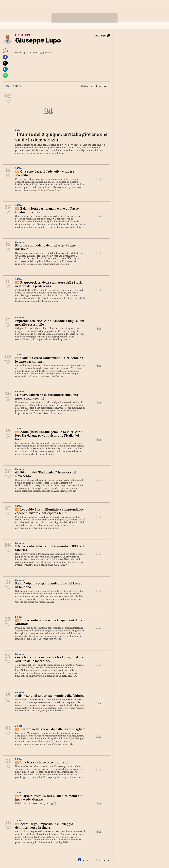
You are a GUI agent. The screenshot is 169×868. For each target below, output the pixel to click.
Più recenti (102, 86)
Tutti (6, 86)
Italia (18, 130)
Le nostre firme (23, 35)
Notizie (17, 86)
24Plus (19, 168)
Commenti (20, 242)
